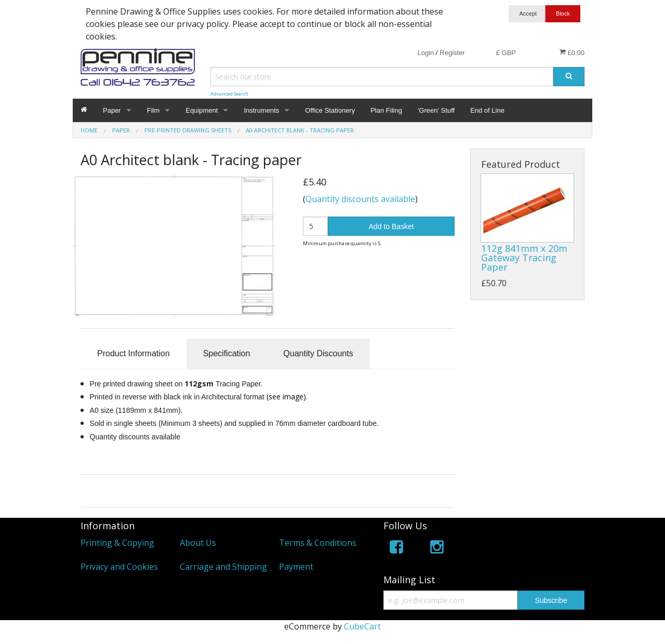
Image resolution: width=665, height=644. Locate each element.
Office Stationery (330, 110)
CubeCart (362, 626)
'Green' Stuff (436, 110)
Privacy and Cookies (119, 567)
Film (154, 110)
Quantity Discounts (318, 353)
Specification (227, 353)
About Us (198, 543)
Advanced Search (229, 94)
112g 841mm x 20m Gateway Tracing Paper (524, 258)
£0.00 (572, 52)
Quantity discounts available (360, 199)
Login (425, 53)
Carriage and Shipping (223, 567)
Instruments (261, 110)
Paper (112, 110)
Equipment (202, 110)
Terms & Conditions (318, 543)
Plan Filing (386, 110)
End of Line (487, 110)
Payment (296, 567)
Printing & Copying (117, 543)
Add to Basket (391, 226)
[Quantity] (316, 226)
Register (452, 53)
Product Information (134, 353)
